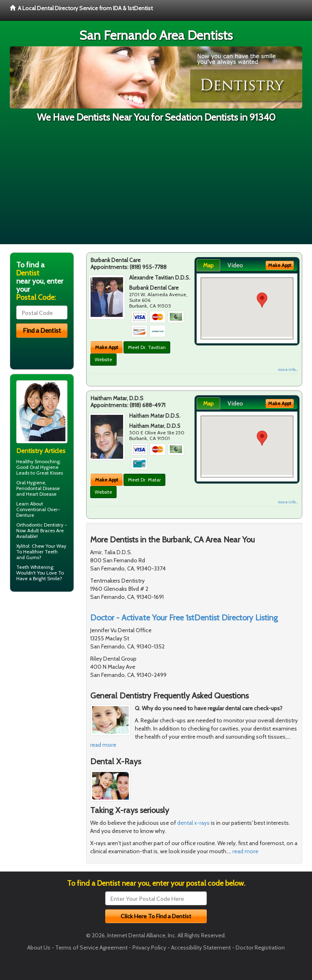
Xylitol (23, 546)
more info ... (288, 370)
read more (103, 745)
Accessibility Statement (201, 947)
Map (208, 265)
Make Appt (107, 347)
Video (235, 265)
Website (103, 359)
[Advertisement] (156, 187)
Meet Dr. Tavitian (147, 347)
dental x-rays (193, 823)
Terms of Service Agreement (91, 947)
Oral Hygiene (44, 467)
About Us (39, 947)
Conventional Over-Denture (38, 512)
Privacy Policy (149, 947)
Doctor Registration (260, 947)
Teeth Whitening (35, 567)
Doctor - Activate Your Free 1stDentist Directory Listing (184, 618)
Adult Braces (41, 530)
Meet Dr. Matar (144, 480)
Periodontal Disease (38, 488)
